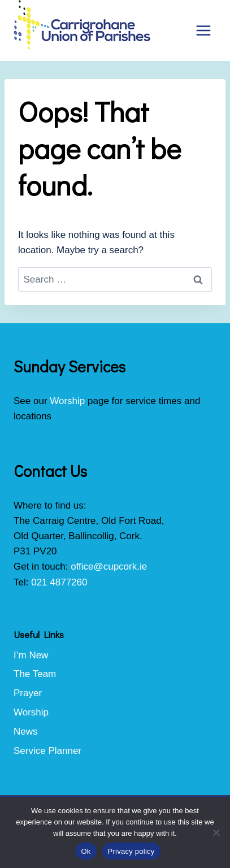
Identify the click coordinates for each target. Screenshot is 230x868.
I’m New (31, 655)
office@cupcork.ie (109, 567)
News (26, 732)
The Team (35, 674)
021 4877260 (59, 582)
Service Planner (47, 751)
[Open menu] (203, 30)
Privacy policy (131, 851)
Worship (67, 401)
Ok (86, 851)
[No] (216, 832)
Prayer (28, 693)
